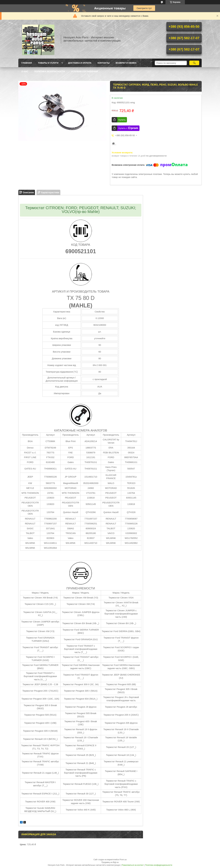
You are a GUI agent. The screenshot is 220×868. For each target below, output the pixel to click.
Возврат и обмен (126, 63)
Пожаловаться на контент (133, 865)
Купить (122, 120)
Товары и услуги (48, 63)
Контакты (103, 63)
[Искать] (194, 63)
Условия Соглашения (84, 71)
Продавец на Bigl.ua (110, 862)
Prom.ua (123, 860)
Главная (27, 63)
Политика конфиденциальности (159, 865)
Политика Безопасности (50, 71)
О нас (25, 71)
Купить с (128, 128)
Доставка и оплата (80, 63)
